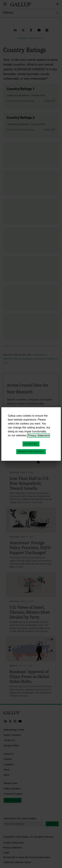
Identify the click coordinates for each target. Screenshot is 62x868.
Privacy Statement (39, 435)
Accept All (31, 444)
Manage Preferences (31, 452)
